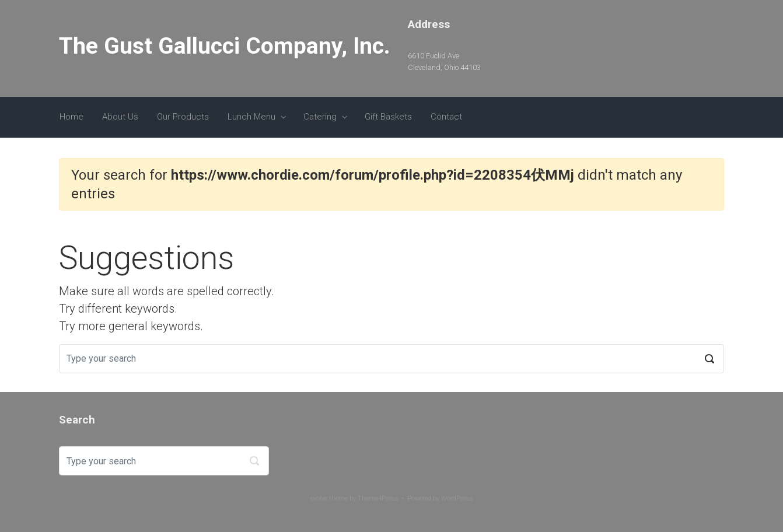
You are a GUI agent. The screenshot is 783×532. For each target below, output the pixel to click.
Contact (446, 117)
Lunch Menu (251, 117)
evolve (319, 498)
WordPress (457, 498)
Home (71, 117)
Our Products (183, 117)
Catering (320, 117)
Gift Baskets (388, 117)
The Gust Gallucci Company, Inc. (225, 46)
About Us (120, 117)
